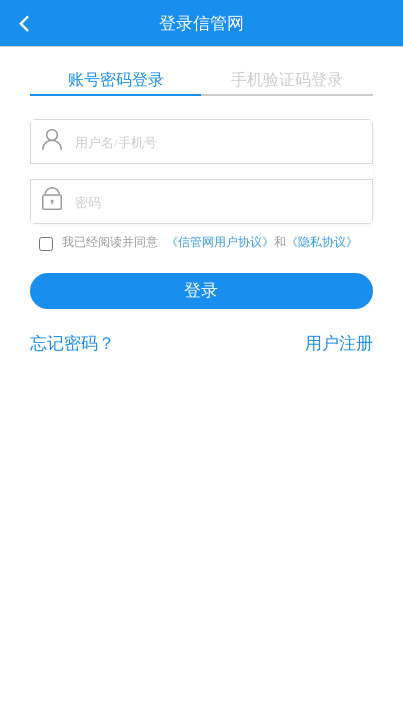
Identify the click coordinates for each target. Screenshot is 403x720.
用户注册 (339, 343)
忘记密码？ (72, 343)
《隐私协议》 (322, 242)
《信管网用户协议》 (220, 242)
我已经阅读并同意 (100, 242)
